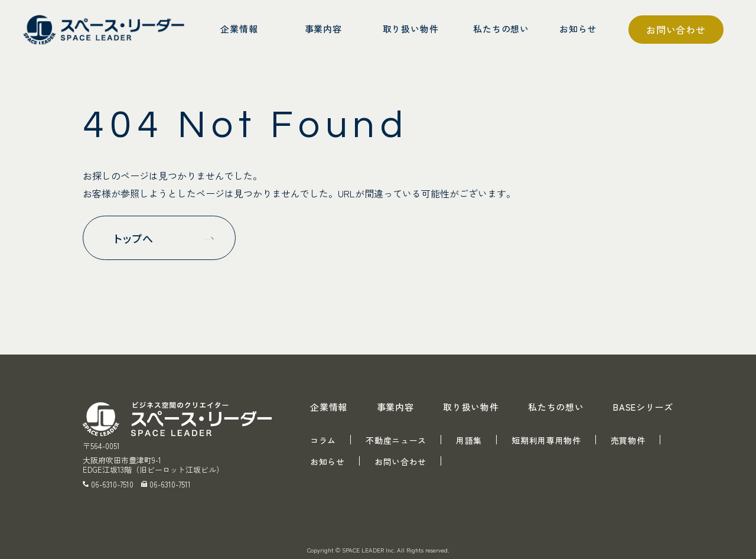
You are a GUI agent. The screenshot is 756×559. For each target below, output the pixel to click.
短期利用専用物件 (546, 440)
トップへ (134, 238)
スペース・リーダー (106, 30)
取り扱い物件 (471, 407)
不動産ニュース (396, 440)
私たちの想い (556, 407)
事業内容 (395, 407)
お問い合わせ (676, 30)
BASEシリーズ (643, 407)
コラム (323, 440)
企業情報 (329, 407)
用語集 (469, 440)
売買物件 (628, 440)
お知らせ (328, 461)
